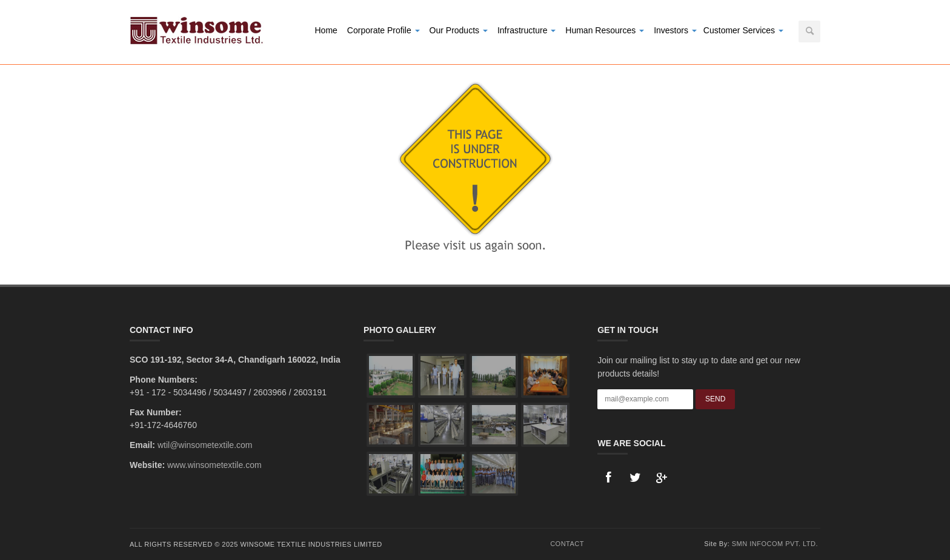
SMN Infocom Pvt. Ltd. (775, 544)
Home (326, 30)
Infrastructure (526, 30)
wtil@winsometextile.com (205, 445)
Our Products (459, 30)
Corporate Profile (384, 30)
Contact (567, 544)
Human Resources (605, 30)
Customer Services (743, 30)
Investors (675, 30)
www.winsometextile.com (214, 465)
